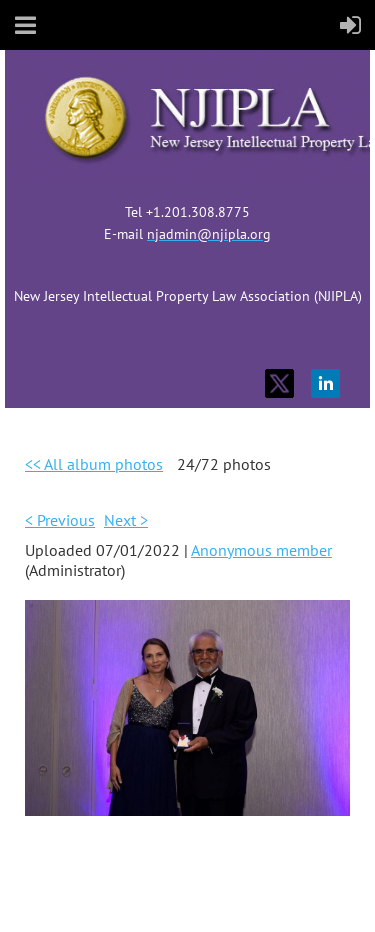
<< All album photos (94, 464)
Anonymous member (261, 550)
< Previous (60, 520)
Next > (126, 520)
